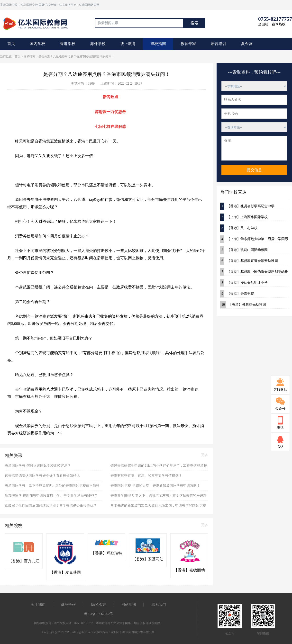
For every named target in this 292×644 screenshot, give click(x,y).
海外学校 (98, 44)
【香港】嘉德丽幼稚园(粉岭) (189, 571)
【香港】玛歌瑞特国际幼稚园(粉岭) (107, 554)
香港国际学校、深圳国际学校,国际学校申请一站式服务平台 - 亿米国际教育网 (50, 5)
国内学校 (37, 44)
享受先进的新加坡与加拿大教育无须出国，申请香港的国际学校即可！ (158, 507)
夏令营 (247, 44)
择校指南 (158, 44)
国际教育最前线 (38, 23)
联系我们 (159, 605)
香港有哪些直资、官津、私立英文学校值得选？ (146, 476)
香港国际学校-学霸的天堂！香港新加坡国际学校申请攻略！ (155, 486)
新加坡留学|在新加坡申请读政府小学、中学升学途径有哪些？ (51, 496)
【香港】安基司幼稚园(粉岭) (148, 559)
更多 (205, 455)
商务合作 (68, 605)
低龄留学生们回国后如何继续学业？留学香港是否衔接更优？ (51, 505)
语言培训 (219, 44)
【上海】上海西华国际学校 (244, 217)
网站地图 (129, 605)
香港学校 (68, 44)
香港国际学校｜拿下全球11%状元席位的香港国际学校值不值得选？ (52, 487)
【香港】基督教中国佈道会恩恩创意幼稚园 (254, 272)
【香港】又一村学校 (239, 228)
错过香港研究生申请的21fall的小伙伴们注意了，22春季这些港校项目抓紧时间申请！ (159, 467)
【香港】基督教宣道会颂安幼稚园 (249, 261)
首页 (11, 44)
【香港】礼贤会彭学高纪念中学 (247, 206)
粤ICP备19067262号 (99, 614)
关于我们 (38, 605)
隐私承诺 (99, 605)
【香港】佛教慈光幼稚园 (243, 305)
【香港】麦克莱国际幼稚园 (65, 573)
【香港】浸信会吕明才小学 (244, 283)
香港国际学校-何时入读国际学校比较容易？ (38, 466)
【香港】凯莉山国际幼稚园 (244, 250)
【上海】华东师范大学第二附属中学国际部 (254, 239)
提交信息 (254, 170)
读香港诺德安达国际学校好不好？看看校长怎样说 (42, 476)
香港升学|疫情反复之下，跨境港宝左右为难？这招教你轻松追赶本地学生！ (159, 497)
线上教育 (128, 44)
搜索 (194, 23)
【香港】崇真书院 (237, 294)
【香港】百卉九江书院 (24, 561)
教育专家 (188, 44)
